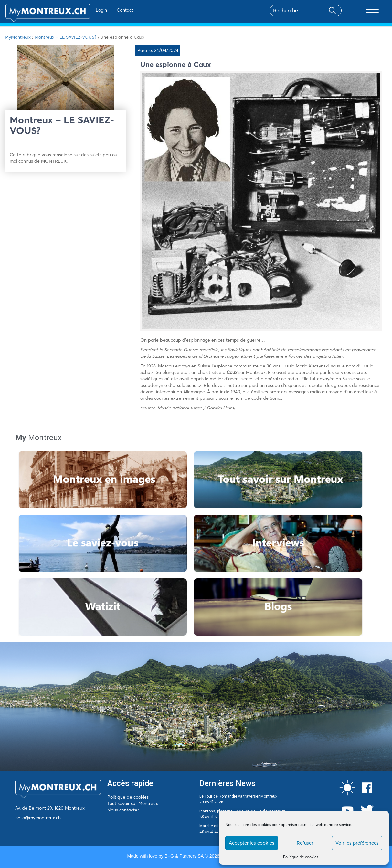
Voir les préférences (357, 843)
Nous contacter (123, 810)
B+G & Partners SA (184, 856)
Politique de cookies (301, 857)
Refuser (305, 843)
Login (84, 10)
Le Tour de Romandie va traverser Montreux (238, 796)
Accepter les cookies (252, 843)
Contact (108, 10)
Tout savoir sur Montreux (133, 803)
